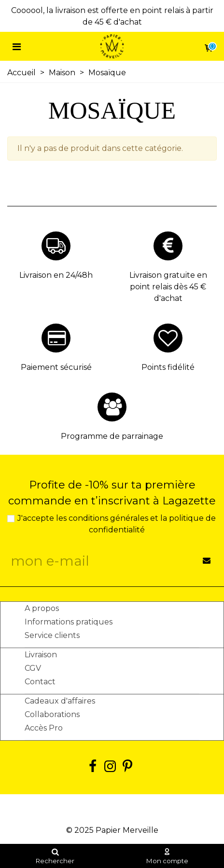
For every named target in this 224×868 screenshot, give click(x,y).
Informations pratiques (69, 622)
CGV (33, 668)
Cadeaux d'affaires (60, 701)
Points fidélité (168, 367)
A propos (42, 608)
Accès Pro (44, 728)
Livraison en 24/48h (56, 275)
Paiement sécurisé (56, 367)
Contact (40, 682)
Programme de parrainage (112, 436)
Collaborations (52, 714)
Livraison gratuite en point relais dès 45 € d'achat (168, 287)
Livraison (41, 655)
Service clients (52, 635)
